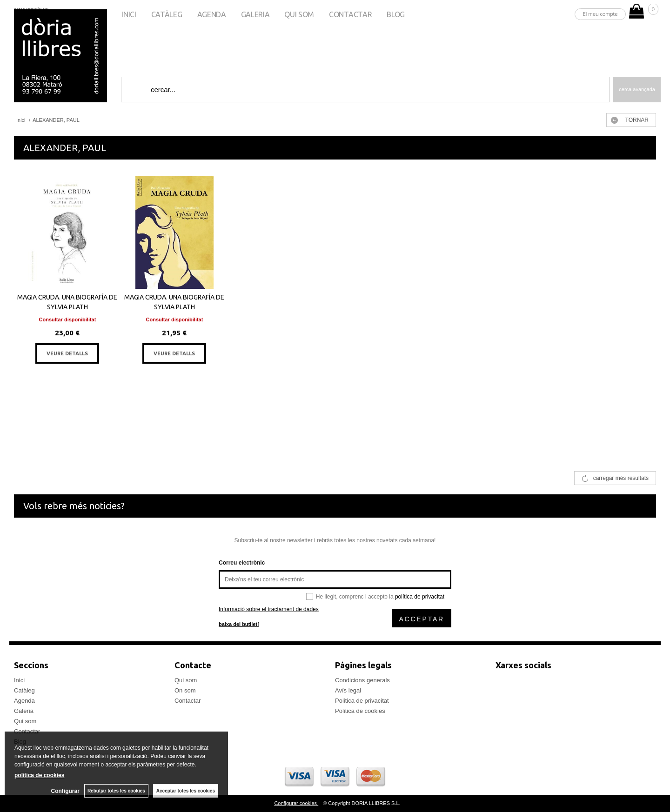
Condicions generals (362, 680)
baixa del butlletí (239, 624)
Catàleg (167, 14)
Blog (396, 14)
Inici (129, 14)
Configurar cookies (296, 803)
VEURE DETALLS (67, 353)
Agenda (212, 14)
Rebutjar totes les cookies (116, 791)
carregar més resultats (621, 478)
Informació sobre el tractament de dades (269, 609)
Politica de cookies (360, 711)
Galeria (255, 14)
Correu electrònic (242, 563)
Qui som (299, 14)
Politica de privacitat (362, 701)
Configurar (65, 791)
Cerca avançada (637, 89)
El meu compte (600, 14)
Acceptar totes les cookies (186, 791)
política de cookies (39, 775)
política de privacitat (420, 597)
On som (185, 690)
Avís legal (348, 690)
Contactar (350, 14)
